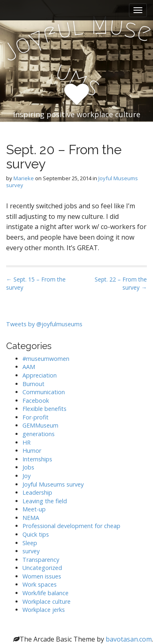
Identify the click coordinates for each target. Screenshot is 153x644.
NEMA (31, 518)
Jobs (28, 467)
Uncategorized (42, 568)
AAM (29, 367)
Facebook (36, 401)
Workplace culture (47, 601)
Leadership (37, 492)
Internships (37, 459)
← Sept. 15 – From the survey (36, 283)
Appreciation (40, 375)
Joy (27, 476)
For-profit (35, 417)
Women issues (42, 576)
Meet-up (34, 509)
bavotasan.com (129, 639)
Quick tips (36, 534)
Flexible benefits (44, 409)
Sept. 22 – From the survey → (121, 283)
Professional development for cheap (71, 526)
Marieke (24, 178)
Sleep (30, 543)
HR (27, 442)
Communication (44, 392)
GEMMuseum (40, 425)
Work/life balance (45, 593)
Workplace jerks (44, 610)
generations (39, 434)
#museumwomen (46, 359)
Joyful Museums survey (53, 484)
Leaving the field (45, 501)
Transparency (41, 560)
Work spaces (40, 584)
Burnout (33, 384)
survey (31, 551)
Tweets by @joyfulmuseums (44, 324)
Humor (32, 451)
